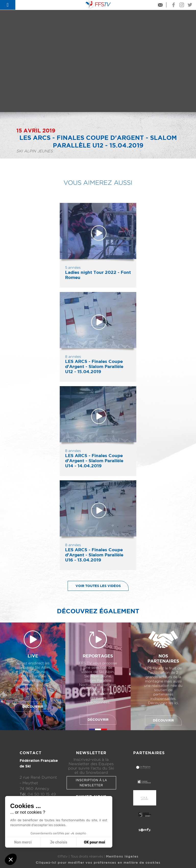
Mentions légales (122, 856)
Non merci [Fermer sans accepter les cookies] (23, 842)
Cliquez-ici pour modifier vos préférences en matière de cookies (98, 862)
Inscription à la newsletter (91, 783)
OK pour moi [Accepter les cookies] (95, 842)
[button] (11, 859)
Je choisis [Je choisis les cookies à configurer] (59, 842)
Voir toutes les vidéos (94, 586)
